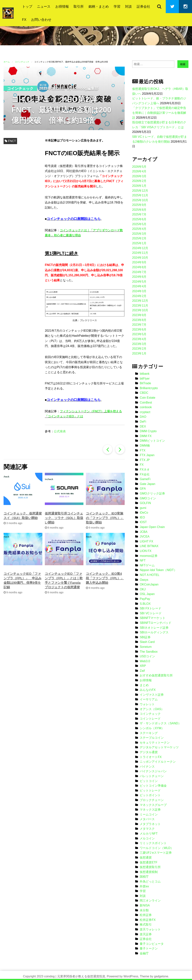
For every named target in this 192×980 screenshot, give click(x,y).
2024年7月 (139, 272)
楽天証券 (146, 934)
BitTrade (145, 383)
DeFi (143, 422)
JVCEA (145, 537)
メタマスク (147, 829)
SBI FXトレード (150, 608)
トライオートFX (151, 757)
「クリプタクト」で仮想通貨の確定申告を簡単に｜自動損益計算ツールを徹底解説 (159, 113)
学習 (117, 7)
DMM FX (146, 436)
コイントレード (150, 719)
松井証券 (146, 915)
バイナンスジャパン (153, 771)
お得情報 (62, 7)
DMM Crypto (148, 431)
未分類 (144, 910)
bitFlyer (145, 379)
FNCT (12, 141)
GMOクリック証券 (152, 493)
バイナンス (147, 767)
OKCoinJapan (149, 584)
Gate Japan (147, 484)
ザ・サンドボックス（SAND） (160, 723)
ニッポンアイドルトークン (158, 762)
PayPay (145, 599)
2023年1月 (139, 353)
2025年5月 (139, 224)
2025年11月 (140, 195)
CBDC (144, 393)
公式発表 (60, 431)
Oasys (144, 580)
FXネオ (145, 470)
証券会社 (143, 7)
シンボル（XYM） (152, 728)
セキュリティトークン (155, 743)
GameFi (145, 479)
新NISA (145, 905)
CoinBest (146, 402)
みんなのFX (148, 690)
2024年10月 (140, 258)
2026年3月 (139, 176)
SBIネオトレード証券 (154, 628)
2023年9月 (139, 315)
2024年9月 (139, 262)
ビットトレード (150, 790)
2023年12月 (140, 301)
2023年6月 (139, 330)
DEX (143, 426)
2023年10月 (140, 310)
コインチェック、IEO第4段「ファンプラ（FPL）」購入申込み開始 (105, 578)
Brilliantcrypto (149, 388)
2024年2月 (139, 296)
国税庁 (144, 877)
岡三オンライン (150, 901)
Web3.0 (145, 661)
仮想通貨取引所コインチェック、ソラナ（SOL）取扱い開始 (64, 518)
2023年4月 (139, 339)
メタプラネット (150, 824)
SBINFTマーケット (153, 618)
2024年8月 (139, 267)
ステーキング (149, 733)
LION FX (145, 551)
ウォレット (147, 704)
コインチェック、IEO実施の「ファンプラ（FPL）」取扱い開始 (105, 518)
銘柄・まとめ (99, 7)
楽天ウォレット (150, 929)
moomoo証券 (148, 556)
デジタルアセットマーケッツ (159, 747)
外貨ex (144, 886)
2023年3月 (139, 344)
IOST (143, 522)
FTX (142, 450)
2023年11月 (140, 306)
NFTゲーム (147, 565)
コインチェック (20, 89)
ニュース (44, 7)
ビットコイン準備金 (153, 786)
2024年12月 (140, 248)
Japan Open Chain (152, 527)
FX (24, 20)
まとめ (144, 685)
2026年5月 (139, 167)
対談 (128, 7)
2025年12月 (140, 191)
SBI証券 (145, 637)
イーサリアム (149, 699)
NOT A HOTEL (150, 575)
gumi (143, 508)
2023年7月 (139, 325)
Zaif (142, 671)
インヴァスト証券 (152, 695)
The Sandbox (149, 652)
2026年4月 (139, 171)
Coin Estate (147, 398)
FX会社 (145, 474)
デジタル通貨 (149, 752)
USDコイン (147, 656)
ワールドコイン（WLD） (157, 848)
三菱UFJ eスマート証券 (156, 853)
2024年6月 (139, 277)
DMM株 (145, 446)
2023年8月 (139, 320)
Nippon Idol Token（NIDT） (158, 570)
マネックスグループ (153, 805)
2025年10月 (140, 200)
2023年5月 (139, 334)
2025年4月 (139, 229)
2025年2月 (139, 238)
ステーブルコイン (152, 738)
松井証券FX (148, 920)
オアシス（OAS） (152, 709)
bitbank (145, 374)
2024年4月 (139, 286)
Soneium (146, 647)
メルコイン (147, 838)
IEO (142, 517)
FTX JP (145, 460)
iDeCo (144, 513)
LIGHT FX (146, 541)
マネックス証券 (150, 810)
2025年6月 (139, 219)
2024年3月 (139, 291)
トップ (27, 7)
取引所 (79, 7)
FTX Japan (147, 455)
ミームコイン (149, 814)
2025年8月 (139, 210)
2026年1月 (139, 186)
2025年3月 (139, 234)
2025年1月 (139, 243)
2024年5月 (139, 282)
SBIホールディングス (154, 632)
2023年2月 (139, 349)
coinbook (146, 407)
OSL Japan (147, 594)
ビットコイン (149, 781)
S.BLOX (145, 604)
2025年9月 (139, 205)
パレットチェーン (152, 776)
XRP (143, 666)
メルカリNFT (149, 834)
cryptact (145, 412)
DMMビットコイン (152, 441)
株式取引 (146, 925)
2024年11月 (140, 253)
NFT (143, 560)
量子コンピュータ (152, 944)
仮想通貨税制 (149, 872)
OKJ (143, 589)
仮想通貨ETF (148, 862)
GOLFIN (145, 503)
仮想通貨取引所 (150, 867)
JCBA (144, 532)
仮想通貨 (146, 857)
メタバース (147, 819)
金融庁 (144, 953)
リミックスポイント (153, 843)
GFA (143, 489)
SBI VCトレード (151, 613)
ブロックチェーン (152, 800)
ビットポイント (150, 795)
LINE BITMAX (149, 546)
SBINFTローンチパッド (156, 623)
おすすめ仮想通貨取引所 (156, 675)
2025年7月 (139, 214)
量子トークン (149, 948)
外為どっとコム (150, 881)
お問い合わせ (41, 20)
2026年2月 (139, 181)
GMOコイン (148, 498)
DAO (143, 417)
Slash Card (147, 642)
